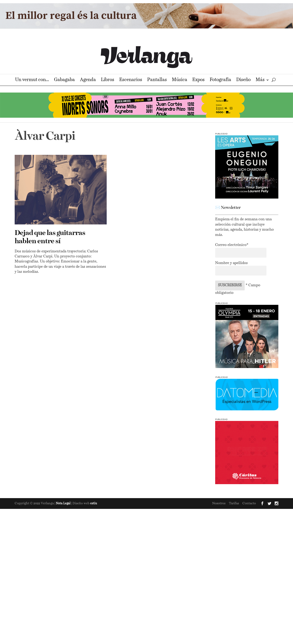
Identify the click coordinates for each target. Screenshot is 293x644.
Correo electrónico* (232, 245)
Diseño (243, 80)
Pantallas (157, 80)
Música (180, 80)
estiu (94, 503)
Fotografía (220, 80)
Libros (108, 80)
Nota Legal (64, 503)
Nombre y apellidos (231, 263)
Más (260, 80)
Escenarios (131, 80)
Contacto (249, 503)
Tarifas (234, 503)
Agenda (88, 80)
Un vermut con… (32, 80)
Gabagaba (64, 80)
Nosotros (219, 503)
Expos (198, 80)
